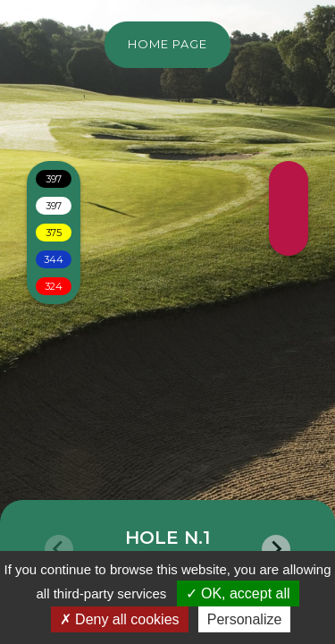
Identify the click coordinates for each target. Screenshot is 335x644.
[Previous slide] (59, 549)
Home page (167, 44)
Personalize (245, 619)
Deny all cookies (120, 619)
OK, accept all (238, 593)
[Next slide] (276, 549)
